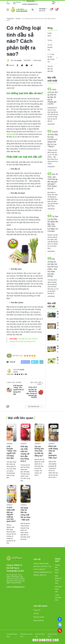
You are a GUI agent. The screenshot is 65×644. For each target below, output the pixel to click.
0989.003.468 (30, 1)
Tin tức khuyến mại (50, 47)
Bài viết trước (14, 382)
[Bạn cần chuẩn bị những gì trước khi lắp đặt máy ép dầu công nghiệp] (52, 361)
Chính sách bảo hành (58, 597)
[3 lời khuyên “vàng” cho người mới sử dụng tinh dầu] (12, 432)
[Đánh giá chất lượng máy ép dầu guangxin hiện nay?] (54, 432)
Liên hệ (36, 613)
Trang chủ (37, 610)
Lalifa (19, 60)
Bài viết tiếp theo (37, 383)
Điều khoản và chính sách (58, 580)
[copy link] (31, 65)
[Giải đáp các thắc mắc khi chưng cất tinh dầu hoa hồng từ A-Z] (26, 432)
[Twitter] (20, 374)
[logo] (19, 10)
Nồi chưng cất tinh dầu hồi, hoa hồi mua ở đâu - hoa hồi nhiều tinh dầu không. (53, 268)
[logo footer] (16, 558)
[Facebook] (60, 619)
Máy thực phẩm (39, 617)
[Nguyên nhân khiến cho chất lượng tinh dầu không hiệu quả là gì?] (52, 349)
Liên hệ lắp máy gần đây (50, 69)
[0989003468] (60, 625)
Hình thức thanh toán (58, 589)
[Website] (17, 374)
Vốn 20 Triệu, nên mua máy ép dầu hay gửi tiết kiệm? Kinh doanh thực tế (53, 181)
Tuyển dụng (50, 34)
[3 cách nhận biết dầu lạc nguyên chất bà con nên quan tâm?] (12, 494)
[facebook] (15, 374)
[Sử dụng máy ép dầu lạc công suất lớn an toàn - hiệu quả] (26, 494)
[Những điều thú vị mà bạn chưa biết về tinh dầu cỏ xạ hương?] (52, 338)
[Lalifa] (37, 329)
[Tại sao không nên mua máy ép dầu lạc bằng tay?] (40, 432)
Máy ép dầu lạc (39, 620)
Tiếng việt (54, 3)
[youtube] (26, 374)
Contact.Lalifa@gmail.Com (30, 4)
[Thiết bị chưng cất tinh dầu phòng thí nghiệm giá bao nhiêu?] (52, 326)
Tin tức (50, 40)
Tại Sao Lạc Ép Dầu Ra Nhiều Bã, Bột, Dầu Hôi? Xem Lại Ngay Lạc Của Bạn (53, 224)
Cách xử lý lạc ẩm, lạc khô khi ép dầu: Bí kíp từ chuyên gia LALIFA (53, 97)
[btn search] (33, 10)
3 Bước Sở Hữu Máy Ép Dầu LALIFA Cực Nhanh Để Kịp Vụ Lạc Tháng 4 (53, 139)
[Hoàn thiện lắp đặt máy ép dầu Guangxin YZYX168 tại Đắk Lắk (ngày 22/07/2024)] (52, 315)
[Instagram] (24, 374)
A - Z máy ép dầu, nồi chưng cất (51, 58)
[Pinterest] (22, 374)
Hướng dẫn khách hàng (57, 569)
